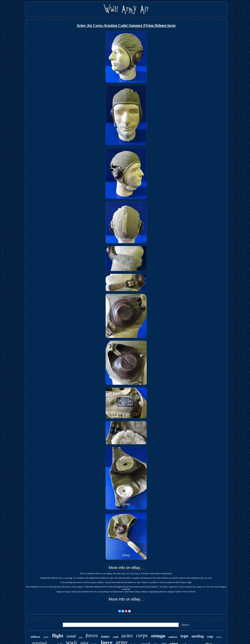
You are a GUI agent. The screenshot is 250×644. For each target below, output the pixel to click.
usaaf (71, 636)
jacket (127, 636)
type (184, 636)
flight (58, 636)
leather (105, 637)
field (81, 637)
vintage (158, 636)
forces (92, 635)
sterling (198, 636)
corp (210, 636)
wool (115, 637)
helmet (219, 637)
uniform (173, 637)
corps (142, 635)
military (35, 637)
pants (46, 637)
